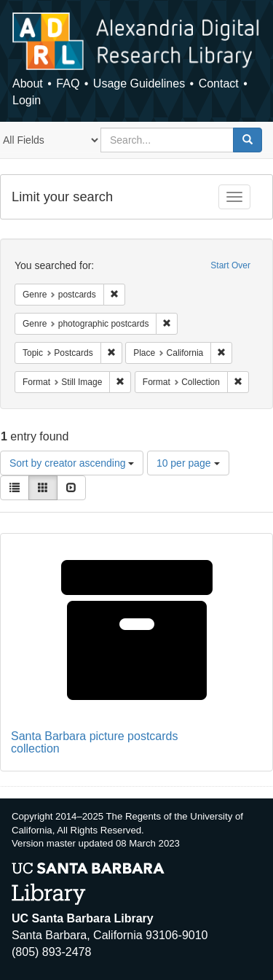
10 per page (188, 463)
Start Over (230, 265)
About (28, 83)
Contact (219, 83)
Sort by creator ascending (72, 463)
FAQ (68, 83)
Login (27, 100)
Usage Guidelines (139, 83)
